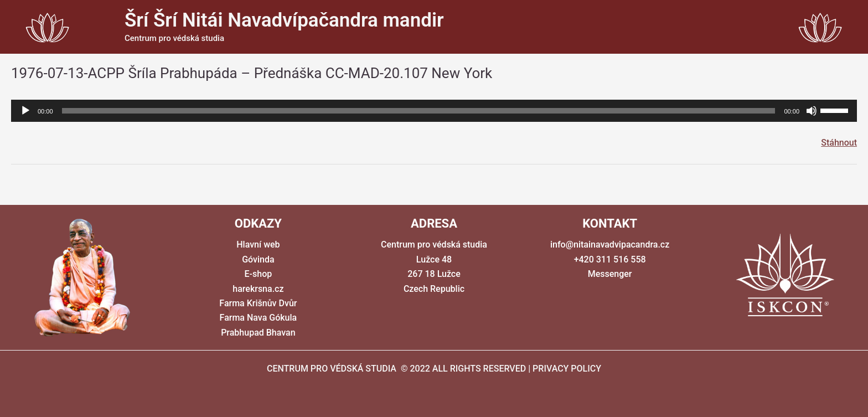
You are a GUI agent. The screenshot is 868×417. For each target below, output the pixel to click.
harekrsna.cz (258, 289)
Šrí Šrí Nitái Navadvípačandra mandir (284, 20)
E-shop (259, 274)
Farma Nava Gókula (259, 318)
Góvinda (258, 259)
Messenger (610, 274)
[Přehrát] (25, 111)
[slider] (419, 111)
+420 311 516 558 (610, 259)
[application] (434, 111)
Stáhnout (839, 143)
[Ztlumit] (812, 111)
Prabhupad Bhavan (258, 333)
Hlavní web (258, 244)
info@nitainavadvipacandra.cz (610, 244)
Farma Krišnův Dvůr (258, 303)
